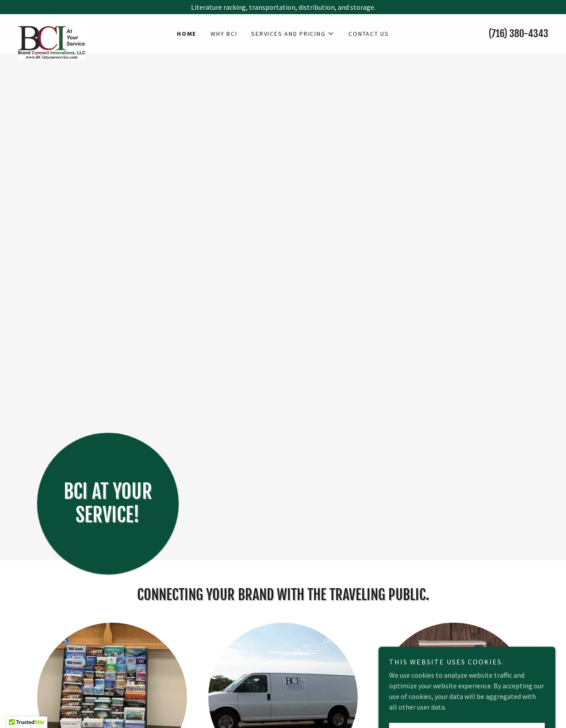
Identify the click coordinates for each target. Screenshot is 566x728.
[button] (293, 34)
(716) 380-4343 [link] (518, 33)
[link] (84, 28)
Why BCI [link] (224, 34)
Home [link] (187, 34)
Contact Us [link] (369, 34)
